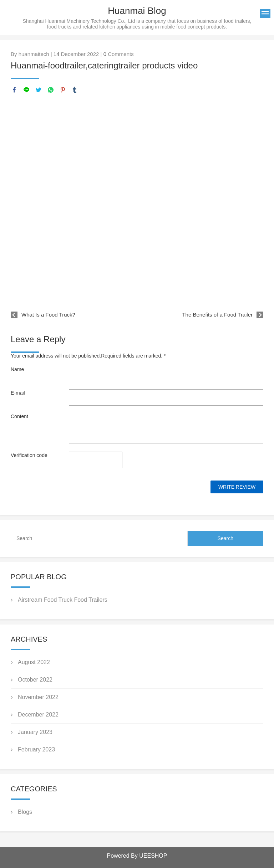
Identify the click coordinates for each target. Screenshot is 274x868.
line (26, 90)
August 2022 (34, 662)
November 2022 (38, 697)
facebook (14, 90)
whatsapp (51, 90)
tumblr (75, 90)
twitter (39, 90)
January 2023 (35, 732)
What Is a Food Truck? (48, 315)
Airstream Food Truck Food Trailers (63, 600)
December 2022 (38, 715)
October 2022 (35, 680)
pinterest (63, 90)
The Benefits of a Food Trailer (217, 315)
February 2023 (36, 749)
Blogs (25, 812)
